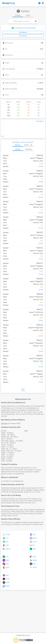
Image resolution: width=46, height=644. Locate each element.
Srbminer (4, 423)
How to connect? (27, 142)
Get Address (23, 32)
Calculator (16, 142)
